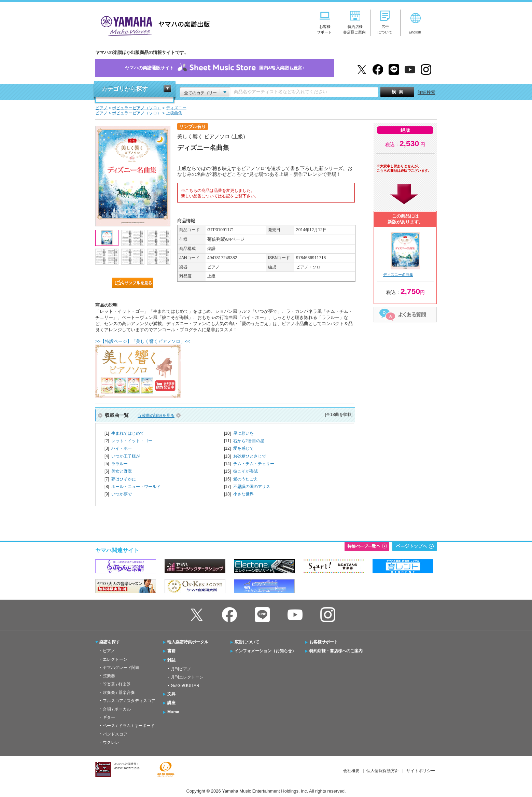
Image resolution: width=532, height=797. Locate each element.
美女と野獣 (122, 471)
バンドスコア (115, 734)
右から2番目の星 (249, 441)
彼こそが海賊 (246, 471)
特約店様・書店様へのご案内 (336, 651)
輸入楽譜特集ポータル (188, 642)
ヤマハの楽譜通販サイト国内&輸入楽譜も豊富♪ (215, 68)
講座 (171, 703)
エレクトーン (115, 659)
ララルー (120, 464)
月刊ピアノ (181, 669)
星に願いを (243, 433)
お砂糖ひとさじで (250, 456)
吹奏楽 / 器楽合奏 (119, 693)
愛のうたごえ (246, 479)
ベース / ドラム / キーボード (129, 726)
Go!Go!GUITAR (185, 686)
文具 (171, 694)
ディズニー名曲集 (398, 275)
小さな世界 (243, 494)
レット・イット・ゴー (132, 441)
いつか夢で (122, 494)
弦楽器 (109, 676)
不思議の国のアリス (252, 487)
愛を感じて (243, 448)
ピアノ (109, 651)
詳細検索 (426, 92)
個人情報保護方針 (383, 771)
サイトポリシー (421, 771)
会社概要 (351, 771)
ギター (109, 717)
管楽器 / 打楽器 (117, 684)
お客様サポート (324, 642)
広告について (247, 642)
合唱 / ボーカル (117, 709)
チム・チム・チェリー (254, 464)
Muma (173, 712)
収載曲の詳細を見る (156, 416)
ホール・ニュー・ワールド (136, 487)
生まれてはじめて (128, 433)
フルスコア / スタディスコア (129, 701)
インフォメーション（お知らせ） (265, 651)
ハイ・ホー (122, 448)
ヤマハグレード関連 (121, 668)
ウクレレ (111, 742)
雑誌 (171, 660)
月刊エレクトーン (187, 677)
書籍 (171, 651)
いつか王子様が (126, 456)
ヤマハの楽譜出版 (153, 25)
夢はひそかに (124, 479)
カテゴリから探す (125, 89)
